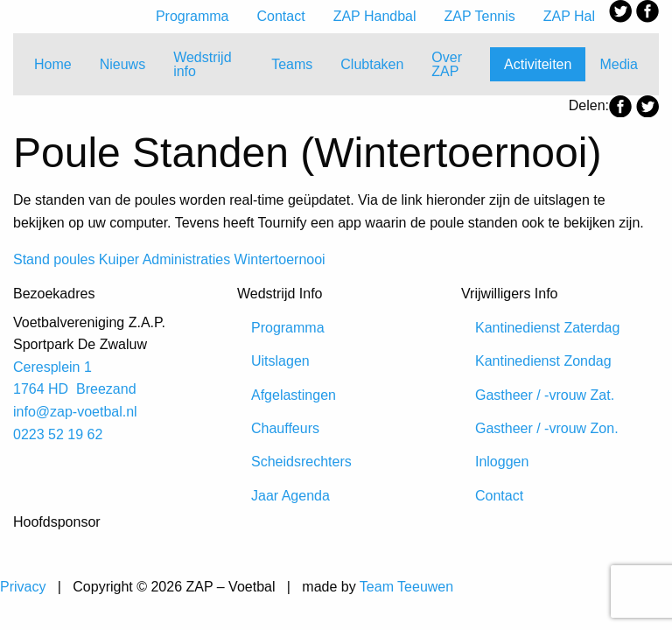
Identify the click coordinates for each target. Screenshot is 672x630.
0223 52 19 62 (58, 434)
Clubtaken (372, 64)
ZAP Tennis (480, 16)
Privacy (23, 587)
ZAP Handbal (375, 16)
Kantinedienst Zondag (543, 361)
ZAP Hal (569, 16)
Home (53, 64)
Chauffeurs (285, 428)
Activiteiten (538, 64)
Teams (292, 64)
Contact (281, 16)
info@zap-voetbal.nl (75, 412)
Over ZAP (447, 64)
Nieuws (122, 64)
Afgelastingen (294, 395)
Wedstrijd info (202, 64)
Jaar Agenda (290, 496)
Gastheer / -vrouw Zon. (547, 428)
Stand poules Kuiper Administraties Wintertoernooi (169, 259)
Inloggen (502, 462)
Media (619, 64)
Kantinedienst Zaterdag (547, 328)
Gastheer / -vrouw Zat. (545, 395)
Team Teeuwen (406, 587)
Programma (192, 16)
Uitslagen (280, 361)
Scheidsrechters (301, 462)
